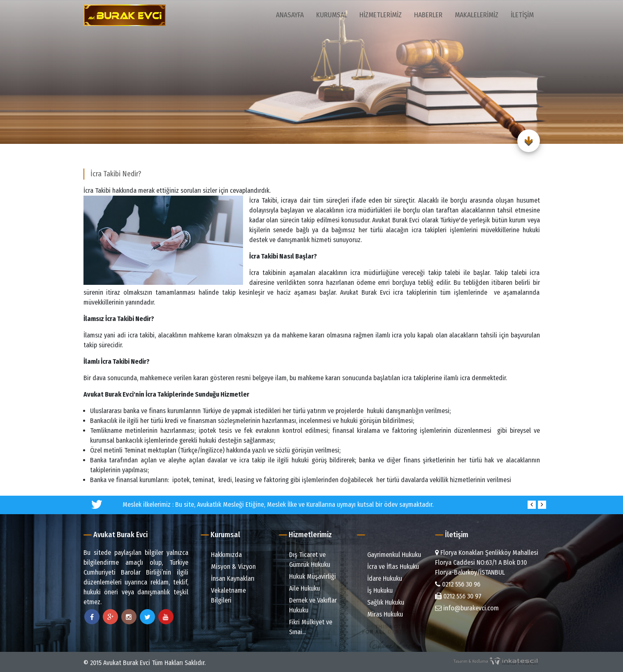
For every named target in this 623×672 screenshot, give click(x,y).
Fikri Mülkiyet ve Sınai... (307, 627)
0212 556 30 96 (458, 584)
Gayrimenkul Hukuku (390, 555)
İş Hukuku (376, 590)
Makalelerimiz (477, 15)
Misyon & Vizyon (229, 567)
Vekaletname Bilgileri (224, 595)
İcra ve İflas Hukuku (389, 567)
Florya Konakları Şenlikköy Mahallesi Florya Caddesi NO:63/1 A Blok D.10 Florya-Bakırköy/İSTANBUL (487, 562)
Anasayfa (290, 15)
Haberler (428, 15)
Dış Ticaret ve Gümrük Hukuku (306, 560)
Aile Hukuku (300, 588)
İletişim (522, 15)
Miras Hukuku (381, 614)
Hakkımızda (222, 555)
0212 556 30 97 (458, 596)
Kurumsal (332, 15)
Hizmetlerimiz (381, 15)
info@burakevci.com (467, 608)
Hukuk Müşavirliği (308, 576)
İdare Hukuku (381, 578)
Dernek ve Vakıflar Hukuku (309, 605)
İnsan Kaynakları (229, 578)
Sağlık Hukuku (382, 602)
